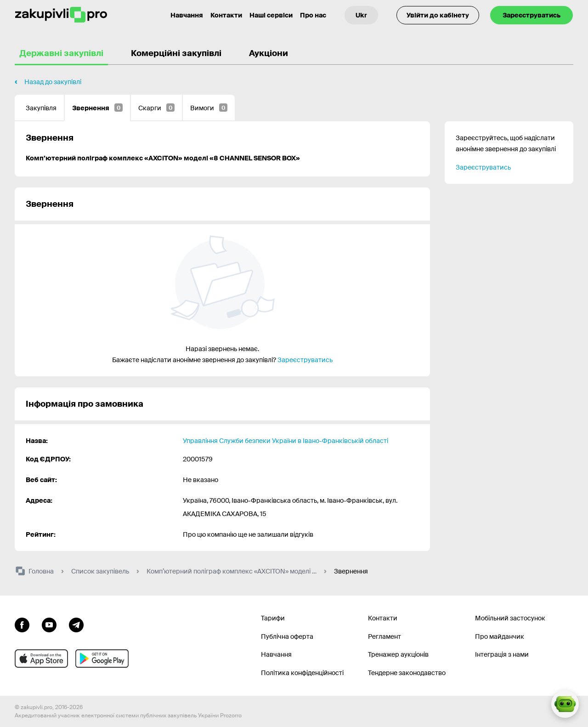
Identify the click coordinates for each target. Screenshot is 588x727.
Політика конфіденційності (302, 673)
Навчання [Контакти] (187, 15)
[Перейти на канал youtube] (49, 624)
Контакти (226, 15)
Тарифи (273, 618)
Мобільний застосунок (510, 618)
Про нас (313, 15)
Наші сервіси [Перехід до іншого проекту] (271, 15)
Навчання (276, 654)
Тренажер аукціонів (398, 654)
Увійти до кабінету (438, 15)
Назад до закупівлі (53, 82)
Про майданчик (500, 636)
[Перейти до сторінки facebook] (22, 624)
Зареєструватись (531, 15)
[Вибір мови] (361, 15)
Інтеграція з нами (502, 654)
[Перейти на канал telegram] (76, 624)
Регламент (384, 636)
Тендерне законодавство (407, 673)
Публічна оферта (287, 636)
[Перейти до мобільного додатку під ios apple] (41, 659)
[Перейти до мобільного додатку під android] (102, 659)
